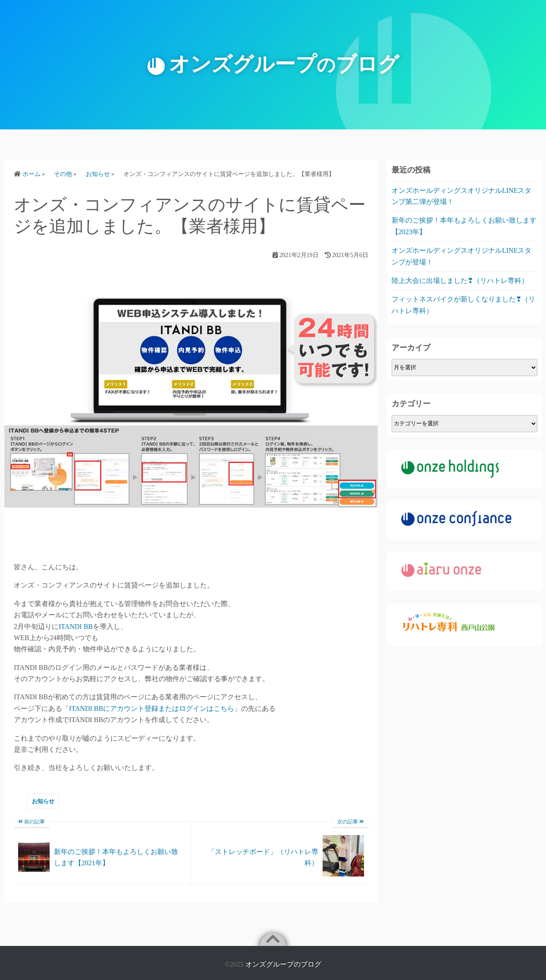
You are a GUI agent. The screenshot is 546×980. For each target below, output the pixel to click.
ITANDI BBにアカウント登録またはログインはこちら (152, 708)
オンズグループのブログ (283, 964)
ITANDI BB (76, 627)
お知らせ (43, 801)
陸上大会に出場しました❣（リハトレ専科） (460, 281)
